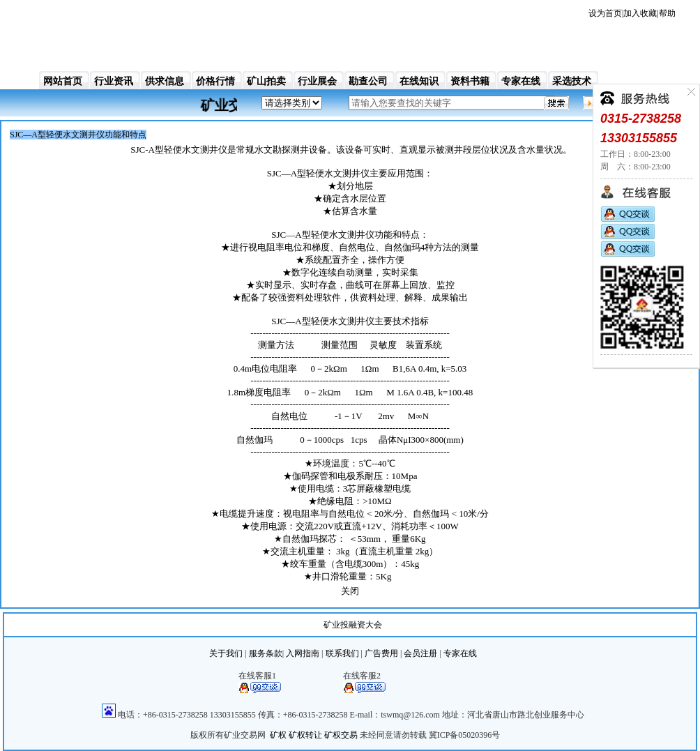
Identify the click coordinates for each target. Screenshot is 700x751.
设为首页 (605, 13)
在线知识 (419, 81)
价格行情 (215, 81)
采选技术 (572, 81)
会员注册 (420, 653)
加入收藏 (640, 13)
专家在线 (521, 81)
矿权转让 (305, 735)
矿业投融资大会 (353, 625)
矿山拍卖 (266, 81)
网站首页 (63, 81)
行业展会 (317, 81)
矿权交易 (341, 735)
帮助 (667, 13)
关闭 (350, 591)
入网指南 (303, 653)
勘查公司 (368, 81)
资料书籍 (470, 81)
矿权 (278, 735)
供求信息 (165, 81)
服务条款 (266, 653)
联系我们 (342, 653)
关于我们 (226, 653)
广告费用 (381, 653)
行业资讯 (114, 81)
